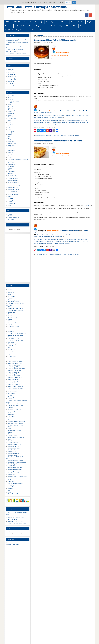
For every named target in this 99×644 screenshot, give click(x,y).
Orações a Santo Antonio (15, 404)
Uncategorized (12, 203)
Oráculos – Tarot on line (14, 409)
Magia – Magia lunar (13, 379)
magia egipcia (12, 145)
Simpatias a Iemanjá (44, 122)
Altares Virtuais (12, 291)
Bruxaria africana (12, 318)
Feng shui (11, 124)
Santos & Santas (12, 436)
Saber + (68, 26)
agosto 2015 (11, 82)
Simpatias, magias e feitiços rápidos (17, 476)
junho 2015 (11, 85)
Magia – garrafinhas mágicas (16, 362)
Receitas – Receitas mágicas (16, 425)
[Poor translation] (6, 620)
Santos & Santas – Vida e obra (16, 437)
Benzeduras (11, 113)
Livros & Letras (12, 356)
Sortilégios (11, 480)
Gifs (9, 128)
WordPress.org (12, 219)
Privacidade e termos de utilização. (17, 591)
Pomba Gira (11, 413)
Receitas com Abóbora (53, 111)
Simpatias (19, 30)
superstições (11, 200)
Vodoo (10, 490)
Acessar (10, 214)
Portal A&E (11, 163)
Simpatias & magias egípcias (72, 120)
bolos (47, 255)
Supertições (11, 482)
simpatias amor (12, 175)
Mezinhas (24, 26)
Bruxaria (10, 316)
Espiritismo (11, 342)
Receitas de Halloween (67, 111)
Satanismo (11, 439)
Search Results (9, 30)
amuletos (10, 103)
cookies (10, 115)
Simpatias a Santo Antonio (15, 445)
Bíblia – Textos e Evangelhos (16, 310)
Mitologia (10, 154)
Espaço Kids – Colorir (14, 339)
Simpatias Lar (12, 466)
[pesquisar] (16, 230)
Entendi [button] (74, 2)
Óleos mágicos (12, 397)
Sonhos (27, 30)
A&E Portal (8, 22)
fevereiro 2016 (12, 71)
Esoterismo (81, 22)
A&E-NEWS (17, 22)
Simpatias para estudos (14, 471)
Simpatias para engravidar (46, 124)
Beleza (44, 116)
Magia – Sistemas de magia (15, 388)
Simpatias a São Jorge (14, 448)
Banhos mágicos (50, 22)
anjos (9, 105)
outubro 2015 (11, 78)
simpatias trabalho (13, 195)
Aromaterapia (12, 296)
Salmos (75, 26)
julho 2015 (11, 83)
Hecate (10, 129)
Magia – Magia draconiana (15, 374)
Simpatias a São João (14, 446)
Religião (61, 26)
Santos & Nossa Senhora (15, 434)
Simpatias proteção (13, 188)
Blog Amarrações (13, 520)
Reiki (9, 427)
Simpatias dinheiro (13, 181)
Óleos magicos (12, 156)
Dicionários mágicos (13, 326)
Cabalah (10, 319)
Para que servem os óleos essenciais (18, 159)
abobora (38, 135)
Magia (17, 26)
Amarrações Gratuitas (14, 101)
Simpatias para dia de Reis (15, 467)
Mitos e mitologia (13, 392)
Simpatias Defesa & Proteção (16, 460)
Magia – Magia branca (14, 365)
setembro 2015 (12, 80)
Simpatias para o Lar (64, 124)
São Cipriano (11, 172)
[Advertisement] (18, 258)
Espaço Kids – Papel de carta (16, 340)
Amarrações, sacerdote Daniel (16, 518)
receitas (51, 43)
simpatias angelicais (13, 177)
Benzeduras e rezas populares (16, 309)
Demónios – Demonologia (15, 323)
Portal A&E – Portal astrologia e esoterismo (37, 7)
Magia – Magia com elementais (16, 369)
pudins (66, 135)
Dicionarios (11, 117)
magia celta (11, 142)
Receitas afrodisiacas (46, 113)
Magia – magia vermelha (15, 385)
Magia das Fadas (42, 117)
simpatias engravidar (13, 182)
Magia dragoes (12, 143)
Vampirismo (11, 489)
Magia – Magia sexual (14, 383)
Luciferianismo (12, 358)
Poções (10, 161)
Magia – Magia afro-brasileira (16, 363)
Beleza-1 (10, 307)
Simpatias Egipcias (13, 464)
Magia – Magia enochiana (15, 377)
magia (10, 140)
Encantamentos (59, 117)
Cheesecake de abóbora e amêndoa (58, 255)
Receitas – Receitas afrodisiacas (16, 422)
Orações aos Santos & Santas (16, 406)
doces (47, 135)
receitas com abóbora (73, 135)
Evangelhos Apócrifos (14, 344)
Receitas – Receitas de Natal (16, 423)
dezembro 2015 (12, 75)
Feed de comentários (14, 218)
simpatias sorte (12, 193)
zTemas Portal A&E (13, 494)
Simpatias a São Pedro (14, 450)
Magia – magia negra (14, 381)
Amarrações (34, 22)
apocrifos (10, 106)
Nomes (31, 26)
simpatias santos (12, 191)
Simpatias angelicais (74, 122)
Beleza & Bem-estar (63, 22)
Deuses (73, 22)
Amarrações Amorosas (14, 516)
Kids (9, 136)
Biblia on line (11, 312)
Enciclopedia (11, 330)
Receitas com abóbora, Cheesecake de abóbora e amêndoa (58, 141)
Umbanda (34, 30)
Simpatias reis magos (14, 189)
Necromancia (12, 393)
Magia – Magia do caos (14, 372)
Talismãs (10, 202)
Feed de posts (12, 216)
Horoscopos (9, 26)
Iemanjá (10, 133)
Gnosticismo (11, 349)
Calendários (11, 321)
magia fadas (11, 147)
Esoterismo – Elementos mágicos (17, 333)
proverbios (11, 166)
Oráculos (46, 26)
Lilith (9, 138)
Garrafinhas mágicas (13, 126)
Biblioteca (11, 314)
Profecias (10, 418)
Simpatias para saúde (14, 473)
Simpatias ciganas (55, 120)
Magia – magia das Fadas (15, 370)
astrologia (11, 108)
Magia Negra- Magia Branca (15, 521)
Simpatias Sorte (12, 475)
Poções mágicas (12, 411)
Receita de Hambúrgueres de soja (17, 53)
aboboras (43, 135)
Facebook (8, 609)
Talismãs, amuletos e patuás (15, 483)
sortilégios (11, 198)
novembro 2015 (12, 76)
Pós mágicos (11, 165)
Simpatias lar (11, 184)
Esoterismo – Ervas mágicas (15, 335)
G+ (14, 609)
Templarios (11, 485)
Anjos (41, 22)
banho (74, 100)
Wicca (42, 30)
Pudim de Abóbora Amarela (56, 135)
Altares (25, 22)
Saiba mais (68, 2)
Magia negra (11, 150)
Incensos (10, 135)
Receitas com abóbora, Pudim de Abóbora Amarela (55, 40)
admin (45, 43)
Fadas (10, 122)
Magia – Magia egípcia (14, 376)
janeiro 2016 (11, 73)
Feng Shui (90, 22)
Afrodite (68, 116)
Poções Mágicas (61, 116)
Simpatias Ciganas (13, 179)
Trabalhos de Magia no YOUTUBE (17, 523)
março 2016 (11, 69)
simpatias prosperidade (14, 186)
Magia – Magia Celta (13, 367)
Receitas (54, 26)
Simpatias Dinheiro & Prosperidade (59, 122)
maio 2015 (11, 87)
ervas (9, 121)
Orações (38, 26)
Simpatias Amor (38, 120)
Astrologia (11, 298)
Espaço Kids (11, 337)
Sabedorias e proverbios (14, 430)
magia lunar (11, 149)
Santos (82, 26)
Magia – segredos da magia (15, 386)
